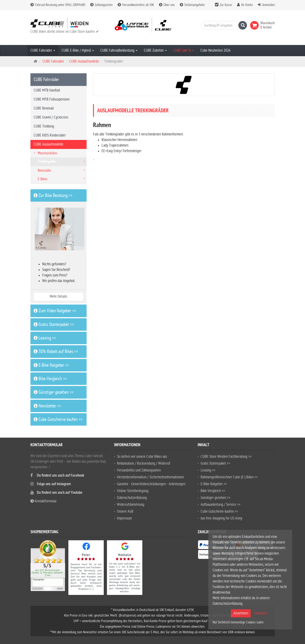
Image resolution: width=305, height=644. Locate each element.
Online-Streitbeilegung (133, 491)
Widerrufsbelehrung (131, 505)
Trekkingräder (47, 162)
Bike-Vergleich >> (50, 379)
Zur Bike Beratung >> (53, 195)
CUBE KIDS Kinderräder (50, 135)
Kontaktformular (44, 501)
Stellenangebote (192, 5)
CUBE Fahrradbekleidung (119, 50)
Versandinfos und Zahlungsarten (139, 470)
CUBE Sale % (184, 50)
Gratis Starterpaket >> (54, 324)
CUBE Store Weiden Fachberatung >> (226, 457)
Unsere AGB (125, 511)
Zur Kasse (226, 5)
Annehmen (241, 613)
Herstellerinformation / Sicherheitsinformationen (150, 477)
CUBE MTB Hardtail (47, 90)
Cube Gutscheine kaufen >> (58, 419)
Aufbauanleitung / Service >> (221, 505)
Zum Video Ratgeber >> (55, 311)
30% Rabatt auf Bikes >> (56, 351)
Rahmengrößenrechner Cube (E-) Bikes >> (229, 477)
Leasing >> (45, 338)
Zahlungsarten (101, 5)
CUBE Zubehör (155, 50)
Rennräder (44, 170)
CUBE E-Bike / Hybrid (78, 50)
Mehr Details (58, 296)
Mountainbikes (47, 153)
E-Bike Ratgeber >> (51, 365)
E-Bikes (43, 179)
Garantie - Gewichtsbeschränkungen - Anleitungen (151, 484)
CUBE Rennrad (44, 108)
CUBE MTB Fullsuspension (52, 99)
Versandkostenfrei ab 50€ (136, 5)
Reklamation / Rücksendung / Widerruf (144, 463)
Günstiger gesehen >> (54, 392)
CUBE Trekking (44, 126)
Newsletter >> (47, 406)
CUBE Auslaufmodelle (84, 61)
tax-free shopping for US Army (221, 518)
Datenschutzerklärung (132, 498)
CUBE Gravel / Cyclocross (51, 117)
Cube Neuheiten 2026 (215, 50)
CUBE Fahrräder (43, 50)
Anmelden (269, 5)
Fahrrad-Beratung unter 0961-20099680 (58, 5)
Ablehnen (261, 613)
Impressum (124, 518)
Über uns (167, 5)
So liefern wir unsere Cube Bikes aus (142, 457)
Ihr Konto (247, 5)
